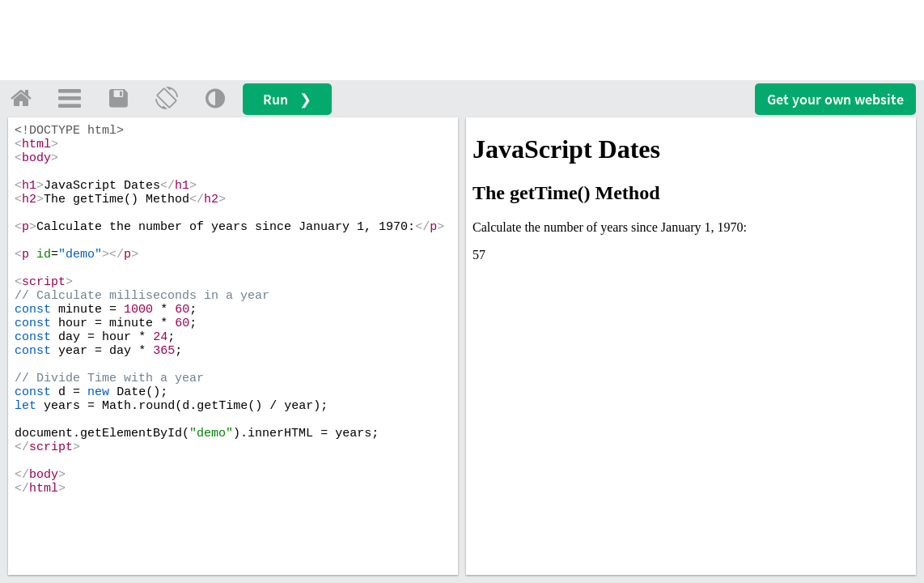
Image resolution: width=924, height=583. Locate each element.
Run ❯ (287, 99)
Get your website (835, 99)
